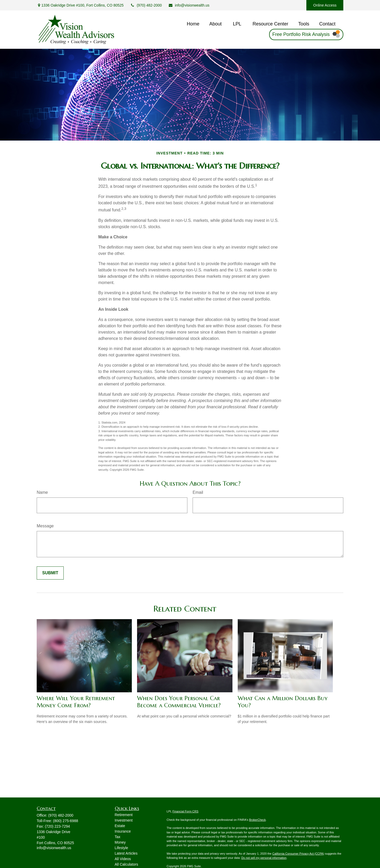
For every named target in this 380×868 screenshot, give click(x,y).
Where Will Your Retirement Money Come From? (76, 702)
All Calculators (126, 864)
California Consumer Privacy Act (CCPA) (298, 854)
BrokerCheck (257, 820)
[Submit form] (50, 573)
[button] (193, 24)
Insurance (123, 831)
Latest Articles (126, 853)
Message (45, 526)
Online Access (325, 5)
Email (198, 492)
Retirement (124, 815)
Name (42, 492)
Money (120, 842)
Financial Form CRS (185, 811)
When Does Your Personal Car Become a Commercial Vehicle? (179, 702)
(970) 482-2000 (146, 5)
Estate (120, 826)
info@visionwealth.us (189, 5)
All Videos (123, 859)
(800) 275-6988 (66, 821)
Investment (124, 820)
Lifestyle (121, 848)
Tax (118, 837)
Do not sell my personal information (264, 858)
